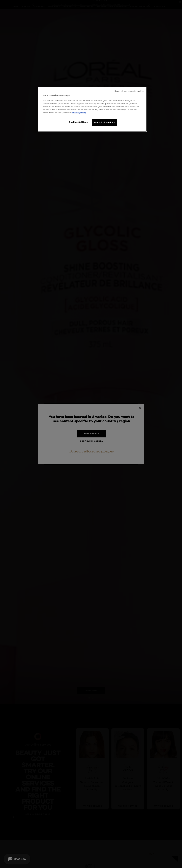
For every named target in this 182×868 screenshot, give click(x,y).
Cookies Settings (78, 122)
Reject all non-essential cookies (129, 91)
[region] (92, 109)
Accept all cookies (104, 122)
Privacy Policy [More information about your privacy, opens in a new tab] (79, 113)
